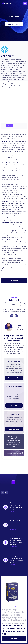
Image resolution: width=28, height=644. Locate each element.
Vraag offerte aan (14, 429)
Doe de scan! (14, 406)
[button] (25, 3)
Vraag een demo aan (14, 24)
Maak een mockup (14, 378)
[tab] (10, 126)
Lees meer (13, 511)
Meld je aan (14, 639)
